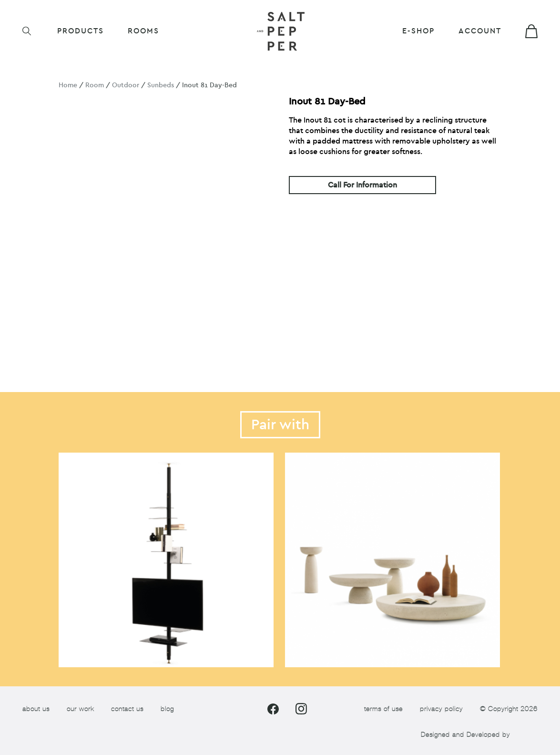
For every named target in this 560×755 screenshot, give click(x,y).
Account (480, 31)
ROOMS (143, 31)
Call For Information (362, 185)
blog (167, 709)
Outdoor (126, 85)
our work (80, 709)
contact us (127, 709)
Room (95, 85)
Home (68, 85)
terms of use (383, 709)
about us (36, 709)
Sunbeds (161, 85)
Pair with (280, 425)
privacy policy (441, 709)
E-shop (418, 31)
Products (81, 31)
